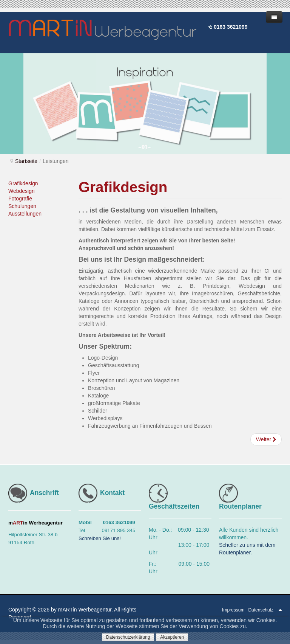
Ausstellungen (25, 214)
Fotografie (20, 199)
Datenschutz (261, 610)
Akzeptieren (172, 637)
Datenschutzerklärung (128, 637)
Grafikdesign (23, 183)
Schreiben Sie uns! (100, 538)
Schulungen (22, 206)
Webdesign (22, 191)
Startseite (26, 161)
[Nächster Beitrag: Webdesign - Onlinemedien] (266, 439)
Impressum (233, 610)
